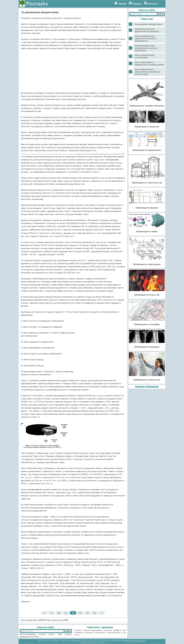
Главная (122, 4)
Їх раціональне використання (148, 24)
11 (66, 613)
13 (80, 613)
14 (87, 613)
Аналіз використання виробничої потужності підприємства (146, 38)
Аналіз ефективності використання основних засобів (149, 63)
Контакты (153, 4)
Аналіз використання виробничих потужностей (147, 30)
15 (95, 613)
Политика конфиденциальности (135, 641)
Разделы (137, 4)
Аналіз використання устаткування (145, 56)
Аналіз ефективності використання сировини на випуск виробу (147, 72)
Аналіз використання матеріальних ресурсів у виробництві (146, 48)
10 (59, 613)
